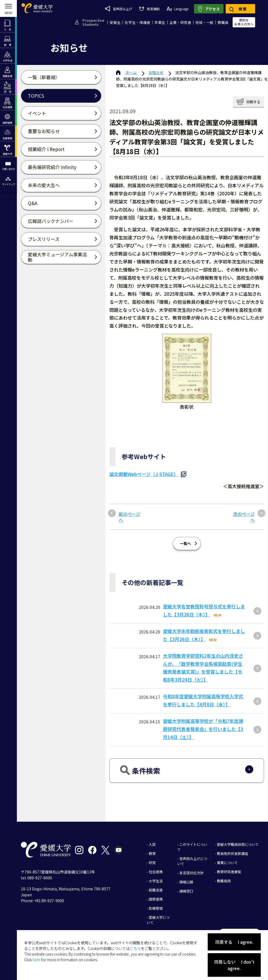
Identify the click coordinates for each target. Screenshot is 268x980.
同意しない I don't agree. (234, 965)
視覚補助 (149, 9)
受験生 (115, 22)
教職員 (223, 22)
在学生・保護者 (137, 22)
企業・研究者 (180, 22)
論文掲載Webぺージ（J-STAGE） (144, 474)
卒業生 (160, 22)
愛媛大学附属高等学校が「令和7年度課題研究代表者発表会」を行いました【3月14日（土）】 (203, 729)
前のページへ (129, 517)
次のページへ (244, 517)
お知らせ (156, 72)
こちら (135, 948)
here (37, 960)
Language (178, 9)
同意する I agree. (234, 942)
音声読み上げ (119, 9)
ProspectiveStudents (93, 22)
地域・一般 (204, 22)
